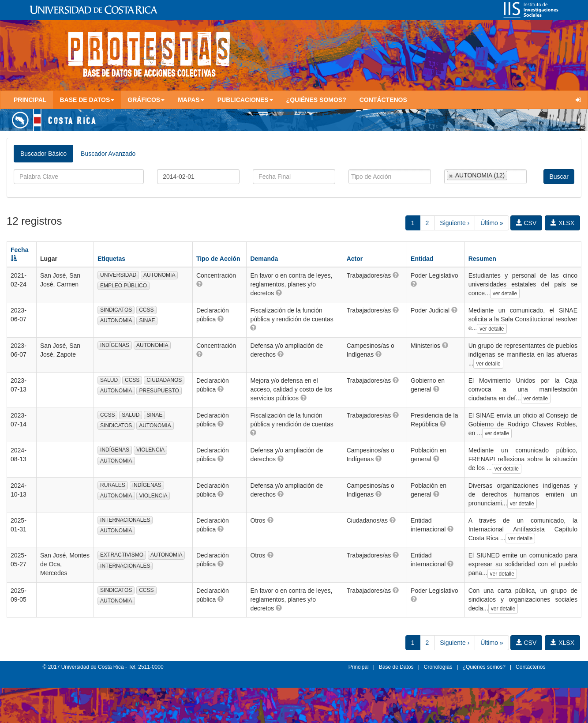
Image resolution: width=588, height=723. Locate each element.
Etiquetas (111, 259)
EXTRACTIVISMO (122, 555)
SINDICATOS (116, 310)
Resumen (482, 259)
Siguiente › (455, 223)
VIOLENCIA (150, 450)
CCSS (146, 310)
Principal (30, 100)
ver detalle (505, 294)
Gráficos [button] (146, 100)
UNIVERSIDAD (118, 275)
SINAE (147, 320)
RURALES (113, 485)
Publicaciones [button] (245, 100)
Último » (492, 223)
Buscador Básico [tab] (43, 154)
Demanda (264, 259)
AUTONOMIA (159, 275)
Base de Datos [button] (87, 100)
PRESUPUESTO (159, 391)
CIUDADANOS (164, 380)
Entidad (422, 259)
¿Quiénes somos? (316, 100)
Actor (355, 259)
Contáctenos (383, 100)
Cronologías (438, 667)
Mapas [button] (191, 100)
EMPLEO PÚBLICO (124, 286)
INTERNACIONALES (125, 520)
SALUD (109, 380)
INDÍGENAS (115, 345)
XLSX (562, 223)
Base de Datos (396, 667)
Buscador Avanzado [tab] (108, 154)
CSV (526, 223)
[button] (199, 284)
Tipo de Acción (218, 259)
